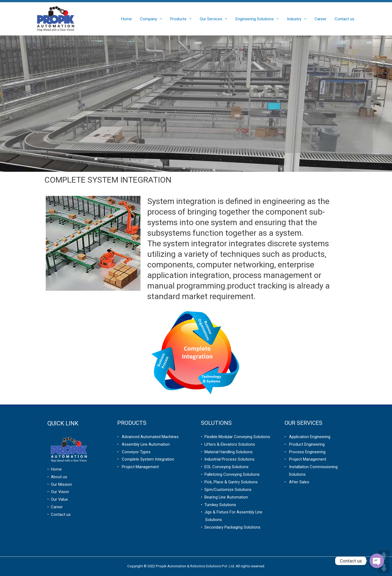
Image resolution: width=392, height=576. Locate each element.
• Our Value (58, 499)
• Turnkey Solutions (218, 505)
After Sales (298, 482)
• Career (55, 507)
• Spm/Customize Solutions (226, 490)
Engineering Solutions (255, 19)
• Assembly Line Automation (144, 444)
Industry (294, 19)
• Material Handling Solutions (227, 452)
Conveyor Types (135, 452)
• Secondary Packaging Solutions (231, 527)
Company (148, 19)
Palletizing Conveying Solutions (231, 474)
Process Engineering (306, 452)
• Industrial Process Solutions (228, 459)
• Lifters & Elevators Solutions (228, 444)
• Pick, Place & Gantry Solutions (229, 482)
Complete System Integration (146, 459)
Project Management (139, 467)
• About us (57, 477)
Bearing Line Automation (225, 497)
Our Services (211, 19)
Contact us (344, 19)
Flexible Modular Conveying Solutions (236, 437)
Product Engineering (305, 444)
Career (321, 19)
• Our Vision (58, 492)
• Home (55, 469)
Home (126, 19)
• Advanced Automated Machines (148, 437)
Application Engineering (308, 437)
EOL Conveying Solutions (226, 467)
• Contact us (59, 514)
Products (178, 19)
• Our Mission (60, 484)
